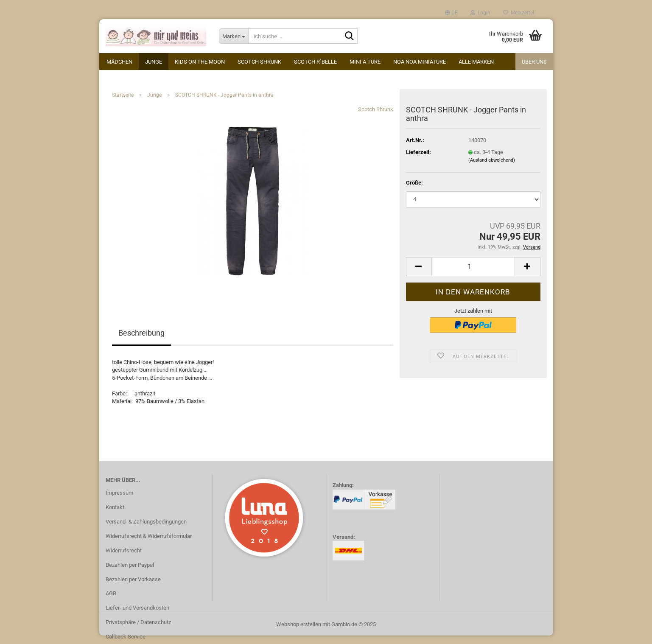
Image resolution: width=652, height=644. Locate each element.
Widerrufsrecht (124, 550)
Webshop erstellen (299, 624)
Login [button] (480, 13)
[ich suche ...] (234, 36)
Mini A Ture (365, 62)
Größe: (414, 183)
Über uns (534, 62)
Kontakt (115, 507)
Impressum (119, 493)
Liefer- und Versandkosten (137, 608)
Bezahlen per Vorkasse (133, 579)
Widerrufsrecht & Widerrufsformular (149, 536)
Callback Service (126, 637)
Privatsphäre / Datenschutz (138, 622)
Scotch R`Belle (315, 62)
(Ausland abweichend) (492, 160)
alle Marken (476, 62)
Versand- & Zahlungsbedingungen (146, 522)
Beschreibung (141, 333)
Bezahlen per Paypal (130, 565)
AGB (111, 593)
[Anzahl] (473, 267)
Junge (154, 62)
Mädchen (119, 62)
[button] (451, 13)
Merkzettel (519, 13)
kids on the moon (200, 62)
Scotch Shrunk (259, 62)
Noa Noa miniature (420, 62)
